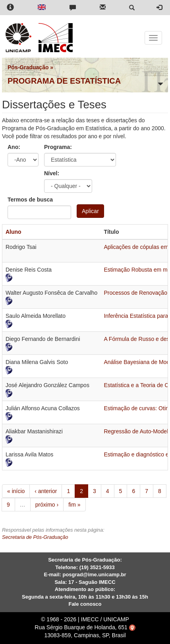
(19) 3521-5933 (97, 567)
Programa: (58, 147)
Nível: (52, 173)
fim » (74, 505)
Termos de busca (30, 200)
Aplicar (90, 211)
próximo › (47, 505)
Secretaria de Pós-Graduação (35, 537)
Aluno (14, 232)
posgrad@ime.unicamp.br (94, 575)
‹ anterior (46, 491)
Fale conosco (85, 604)
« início (16, 491)
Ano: (14, 147)
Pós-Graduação (28, 67)
